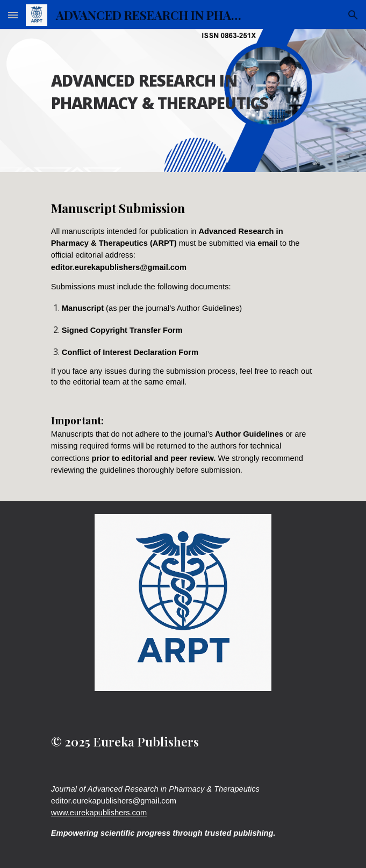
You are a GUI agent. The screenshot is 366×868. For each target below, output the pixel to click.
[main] (183, 86)
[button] (13, 15)
